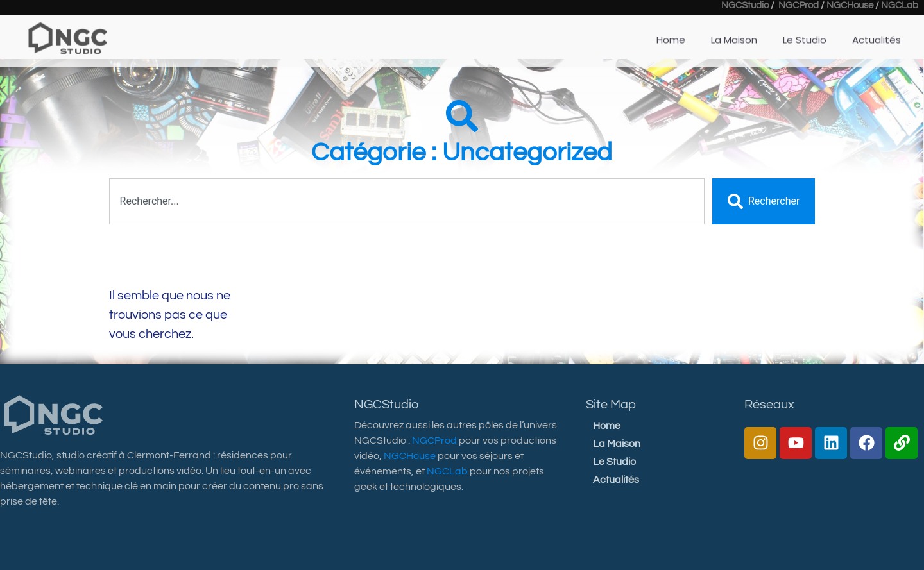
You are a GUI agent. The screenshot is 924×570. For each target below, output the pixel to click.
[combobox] (407, 201)
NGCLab (447, 471)
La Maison (734, 32)
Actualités (877, 32)
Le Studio (805, 32)
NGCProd (434, 440)
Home (671, 32)
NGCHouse (410, 456)
